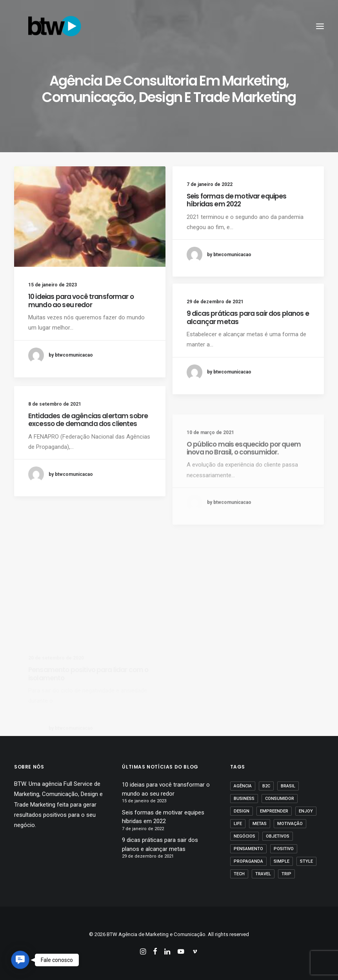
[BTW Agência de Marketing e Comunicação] (55, 26)
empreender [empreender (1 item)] (274, 811)
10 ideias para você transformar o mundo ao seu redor (81, 301)
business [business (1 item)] (244, 799)
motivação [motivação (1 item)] (290, 824)
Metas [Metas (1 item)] (260, 824)
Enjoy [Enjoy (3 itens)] (306, 811)
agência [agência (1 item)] (243, 786)
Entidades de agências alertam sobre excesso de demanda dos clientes (88, 449)
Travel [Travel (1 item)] (263, 874)
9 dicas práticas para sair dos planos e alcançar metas (248, 317)
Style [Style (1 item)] (306, 861)
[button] (90, 217)
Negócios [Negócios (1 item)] (244, 836)
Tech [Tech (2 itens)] (239, 874)
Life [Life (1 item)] (238, 824)
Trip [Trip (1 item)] (286, 874)
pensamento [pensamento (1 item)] (248, 849)
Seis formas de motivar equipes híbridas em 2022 (237, 200)
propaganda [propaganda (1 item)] (248, 861)
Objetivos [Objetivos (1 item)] (278, 836)
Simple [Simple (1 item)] (282, 861)
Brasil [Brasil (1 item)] (288, 786)
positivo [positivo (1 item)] (284, 849)
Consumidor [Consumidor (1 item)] (280, 799)
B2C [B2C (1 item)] (266, 786)
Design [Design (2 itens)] (242, 811)
